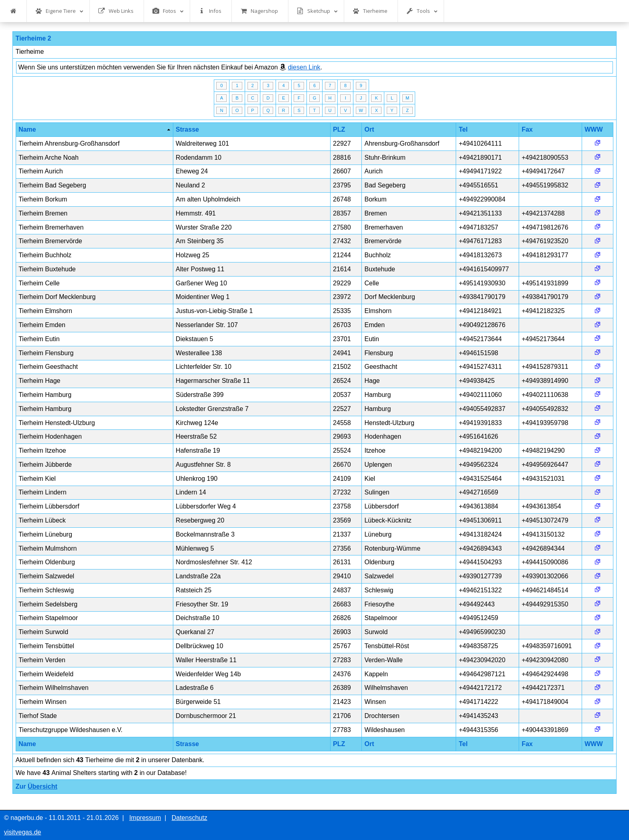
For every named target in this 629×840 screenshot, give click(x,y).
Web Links (116, 11)
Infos (210, 11)
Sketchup (317, 11)
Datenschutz (190, 818)
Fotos (168, 11)
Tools (422, 11)
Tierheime (370, 11)
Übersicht (43, 786)
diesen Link (304, 67)
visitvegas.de (23, 832)
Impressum (145, 818)
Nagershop (259, 11)
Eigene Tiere (59, 11)
